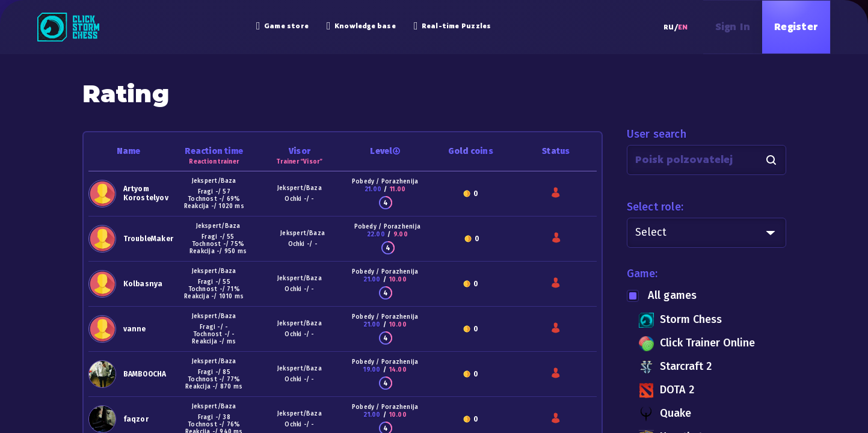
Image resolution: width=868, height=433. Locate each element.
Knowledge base (361, 26)
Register (796, 26)
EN (683, 27)
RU (669, 27)
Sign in (733, 26)
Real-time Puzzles (453, 26)
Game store (282, 26)
